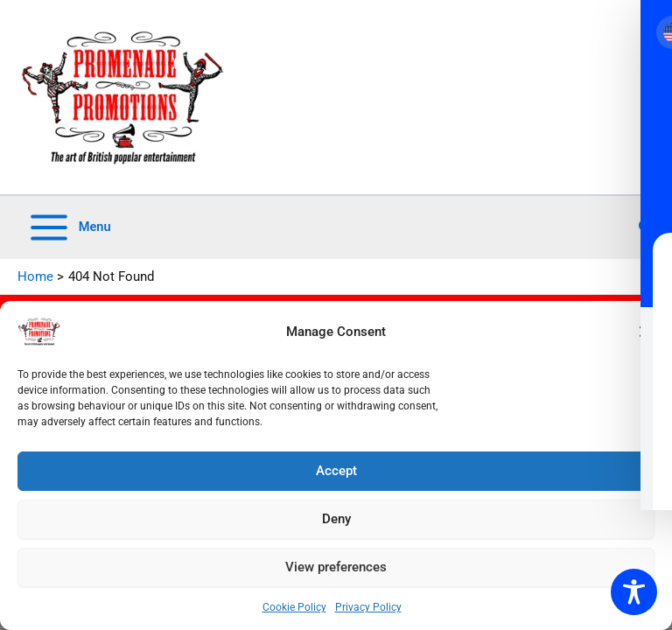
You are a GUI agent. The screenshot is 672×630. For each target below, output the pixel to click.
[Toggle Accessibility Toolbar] (634, 592)
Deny (336, 519)
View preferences (336, 567)
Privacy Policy (368, 607)
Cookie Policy (294, 607)
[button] (646, 332)
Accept (336, 471)
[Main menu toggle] (69, 227)
